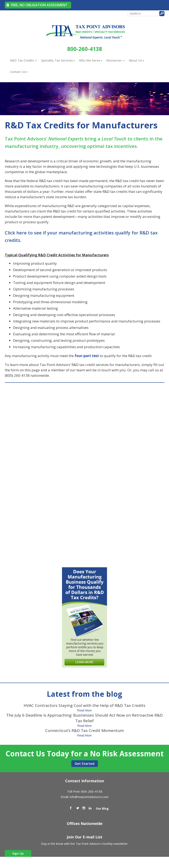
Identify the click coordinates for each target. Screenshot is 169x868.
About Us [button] (136, 60)
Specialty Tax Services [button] (58, 60)
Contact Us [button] (19, 72)
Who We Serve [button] (91, 60)
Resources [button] (116, 60)
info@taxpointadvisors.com (89, 797)
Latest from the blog (84, 694)
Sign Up (18, 853)
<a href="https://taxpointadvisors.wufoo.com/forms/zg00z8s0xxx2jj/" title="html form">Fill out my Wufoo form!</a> (85, 472)
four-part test (87, 356)
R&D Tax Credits (23, 60)
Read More (84, 710)
